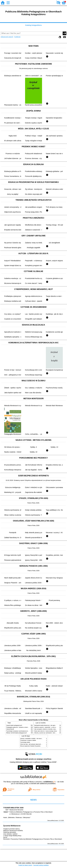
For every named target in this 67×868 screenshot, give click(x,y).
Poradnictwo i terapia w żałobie (28, 740)
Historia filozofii (10, 729)
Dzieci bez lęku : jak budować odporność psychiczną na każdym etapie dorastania (41, 744)
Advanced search (7, 37)
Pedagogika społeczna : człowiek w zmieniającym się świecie (22, 727)
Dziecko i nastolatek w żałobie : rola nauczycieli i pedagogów (36, 739)
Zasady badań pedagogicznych (14, 725)
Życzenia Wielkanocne (12, 826)
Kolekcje (17, 37)
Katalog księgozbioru (34, 25)
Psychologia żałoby (25, 742)
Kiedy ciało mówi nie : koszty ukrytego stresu (46, 731)
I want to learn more (25, 865)
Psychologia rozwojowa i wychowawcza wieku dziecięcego (21, 731)
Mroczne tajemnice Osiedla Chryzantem (30, 746)
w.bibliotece (49, 782)
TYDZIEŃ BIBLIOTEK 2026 (13, 808)
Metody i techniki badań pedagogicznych (17, 733)
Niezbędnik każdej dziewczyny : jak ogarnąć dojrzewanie (49, 725)
